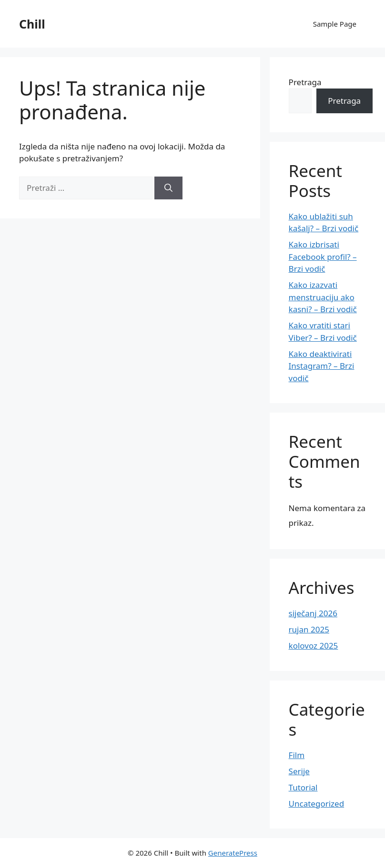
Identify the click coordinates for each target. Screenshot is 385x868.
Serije (299, 771)
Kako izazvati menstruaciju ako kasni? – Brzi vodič (323, 297)
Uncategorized (317, 804)
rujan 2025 (309, 629)
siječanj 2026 (313, 613)
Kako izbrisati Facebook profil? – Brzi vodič (323, 256)
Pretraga (305, 82)
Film (297, 755)
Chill (32, 24)
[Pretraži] (168, 188)
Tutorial (303, 787)
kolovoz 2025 (314, 646)
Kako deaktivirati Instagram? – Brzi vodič (322, 366)
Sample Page (335, 24)
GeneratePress (233, 853)
